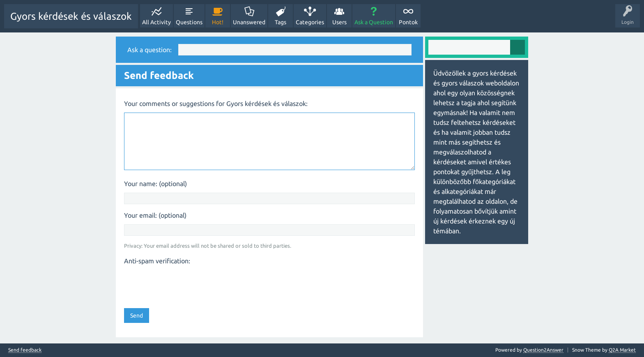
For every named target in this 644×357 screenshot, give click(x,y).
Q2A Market (622, 350)
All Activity (156, 22)
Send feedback (25, 350)
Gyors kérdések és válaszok (71, 16)
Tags (281, 22)
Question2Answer (543, 350)
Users (339, 22)
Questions (189, 22)
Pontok (408, 22)
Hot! (218, 22)
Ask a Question (374, 22)
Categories (310, 22)
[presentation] (186, 284)
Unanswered (249, 22)
